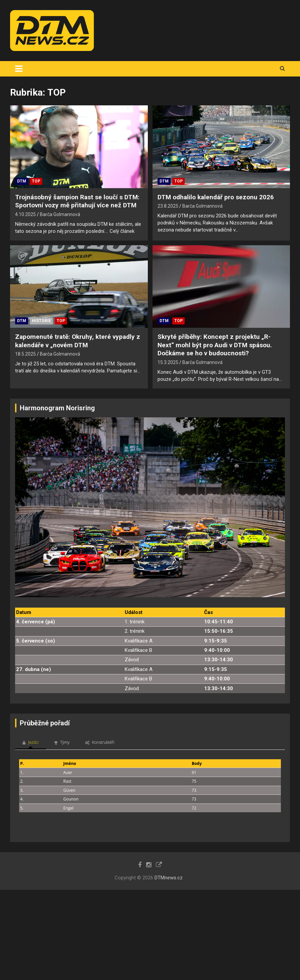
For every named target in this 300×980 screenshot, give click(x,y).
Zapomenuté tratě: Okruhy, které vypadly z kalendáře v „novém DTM (78, 341)
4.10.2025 (25, 214)
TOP (36, 181)
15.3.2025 (168, 362)
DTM (22, 181)
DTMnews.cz (169, 878)
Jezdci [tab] (31, 742)
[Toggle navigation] (19, 69)
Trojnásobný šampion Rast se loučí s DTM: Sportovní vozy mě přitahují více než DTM (77, 201)
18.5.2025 (25, 354)
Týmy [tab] (62, 742)
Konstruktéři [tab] (100, 742)
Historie (41, 321)
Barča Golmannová (60, 214)
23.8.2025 (168, 206)
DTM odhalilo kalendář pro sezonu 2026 (216, 197)
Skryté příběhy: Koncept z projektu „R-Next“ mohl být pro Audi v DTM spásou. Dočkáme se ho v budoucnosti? (215, 345)
